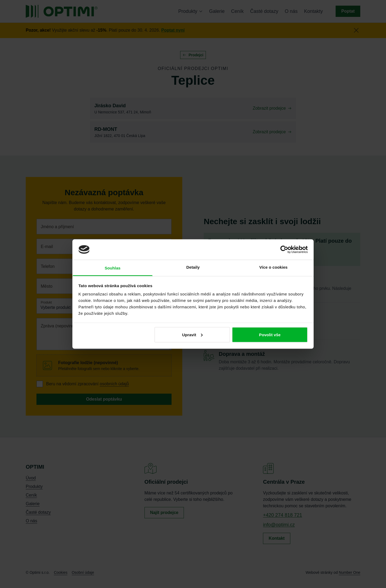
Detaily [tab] (193, 267)
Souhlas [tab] (112, 268)
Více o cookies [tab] (273, 267)
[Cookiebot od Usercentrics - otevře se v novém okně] (284, 249)
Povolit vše (270, 334)
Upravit (192, 334)
